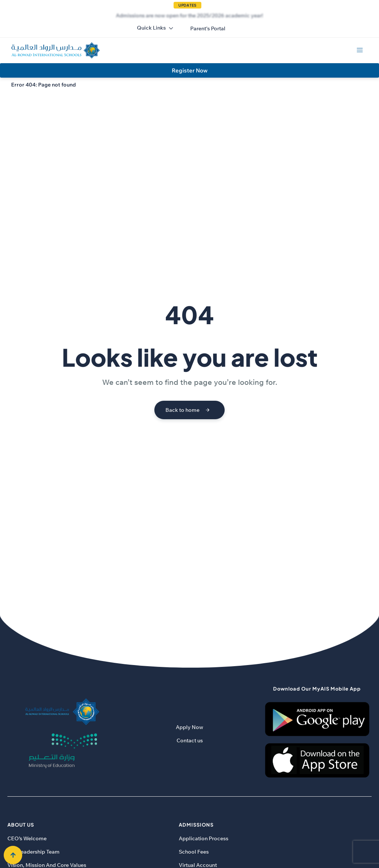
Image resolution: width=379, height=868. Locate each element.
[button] (208, 28)
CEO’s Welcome (27, 838)
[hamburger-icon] (360, 50)
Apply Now (189, 727)
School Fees (194, 852)
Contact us (190, 740)
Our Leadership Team (33, 852)
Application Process (204, 838)
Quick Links (155, 28)
